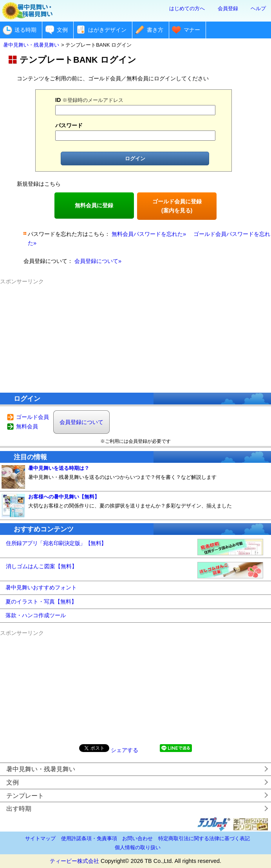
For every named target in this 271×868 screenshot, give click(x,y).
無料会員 (27, 426)
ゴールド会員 (33, 417)
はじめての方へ (187, 8)
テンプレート (25, 796)
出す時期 (19, 809)
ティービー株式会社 (74, 861)
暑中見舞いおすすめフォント (41, 587)
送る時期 (25, 30)
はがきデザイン (107, 30)
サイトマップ (40, 838)
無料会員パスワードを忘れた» (149, 234)
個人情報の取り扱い (138, 847)
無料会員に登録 (94, 205)
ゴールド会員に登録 (177, 206)
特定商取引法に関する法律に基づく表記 (204, 838)
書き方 (155, 30)
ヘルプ (258, 8)
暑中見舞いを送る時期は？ (59, 468)
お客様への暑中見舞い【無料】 (64, 497)
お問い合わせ (137, 838)
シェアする (125, 750)
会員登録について (81, 422)
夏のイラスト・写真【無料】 (41, 602)
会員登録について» (98, 261)
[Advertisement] (135, 335)
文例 (62, 30)
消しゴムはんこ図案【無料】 (42, 566)
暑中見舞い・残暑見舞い (41, 769)
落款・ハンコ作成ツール (36, 615)
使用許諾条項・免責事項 (89, 838)
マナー (192, 30)
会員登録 (228, 8)
